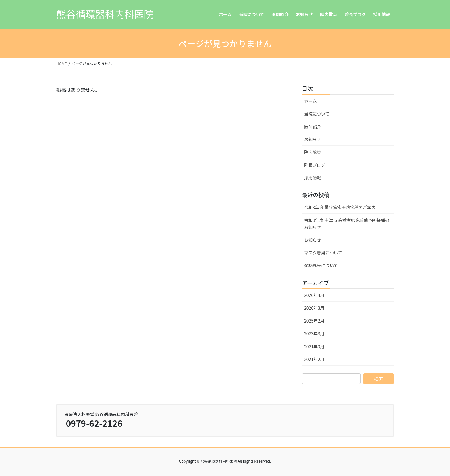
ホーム (310, 101)
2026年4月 (314, 295)
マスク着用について (323, 253)
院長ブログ (315, 165)
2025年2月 (314, 321)
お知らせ (313, 139)
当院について (317, 114)
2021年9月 (314, 347)
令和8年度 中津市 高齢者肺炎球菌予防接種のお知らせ (347, 224)
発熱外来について (321, 265)
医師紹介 (313, 126)
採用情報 (313, 178)
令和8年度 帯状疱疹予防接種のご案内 (340, 207)
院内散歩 (313, 152)
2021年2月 (314, 359)
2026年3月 (314, 308)
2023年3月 (314, 333)
